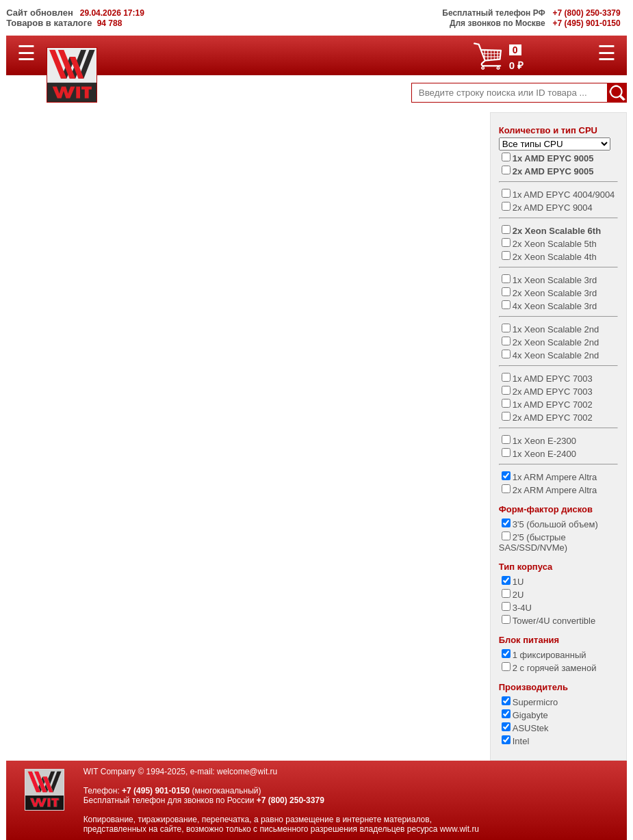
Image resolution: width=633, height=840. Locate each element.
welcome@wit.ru (247, 772)
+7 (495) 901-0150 (156, 791)
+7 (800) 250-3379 (290, 800)
